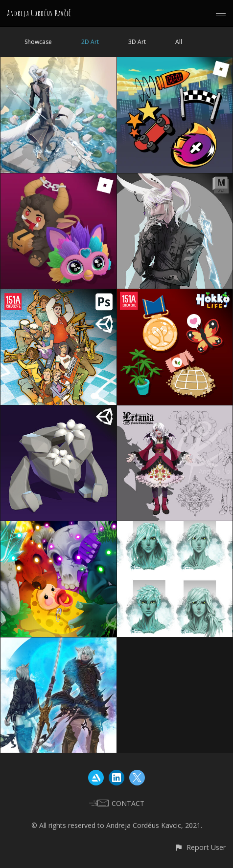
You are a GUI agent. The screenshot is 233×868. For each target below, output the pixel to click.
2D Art (90, 42)
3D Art (137, 42)
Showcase (38, 42)
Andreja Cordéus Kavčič (39, 13)
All (179, 42)
